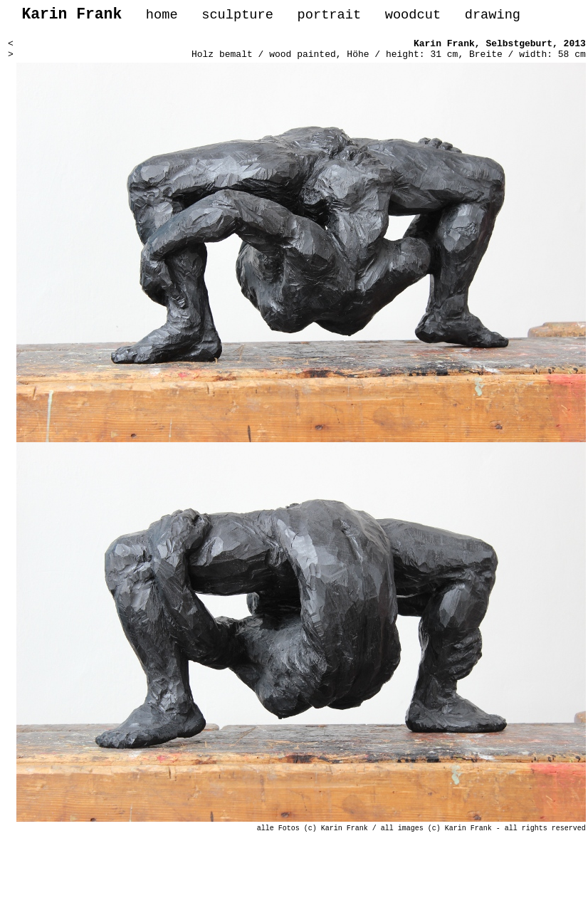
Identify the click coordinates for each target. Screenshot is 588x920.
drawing (493, 17)
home (162, 17)
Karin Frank (444, 48)
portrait (329, 17)
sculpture (237, 17)
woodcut (413, 17)
